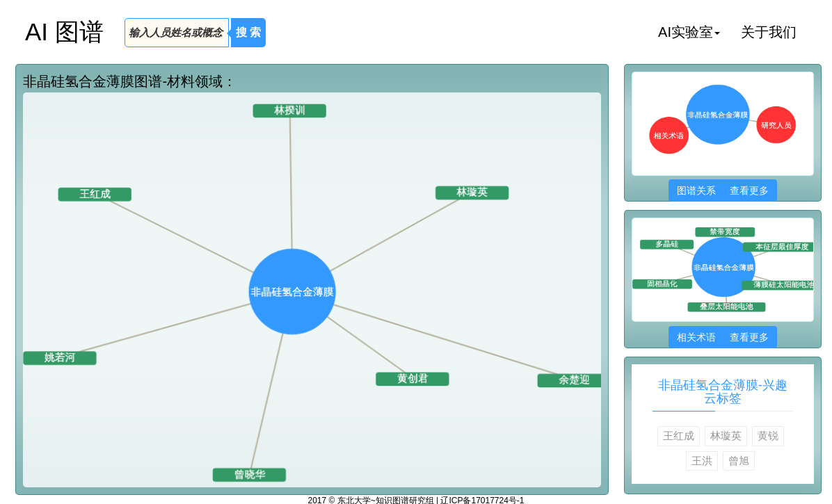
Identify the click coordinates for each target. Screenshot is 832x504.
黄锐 (768, 436)
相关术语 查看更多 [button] (722, 337)
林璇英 (726, 436)
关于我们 (769, 32)
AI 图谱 (64, 32)
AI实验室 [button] (689, 32)
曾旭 (739, 461)
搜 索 (248, 32)
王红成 (679, 436)
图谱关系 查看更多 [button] (722, 190)
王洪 (702, 461)
